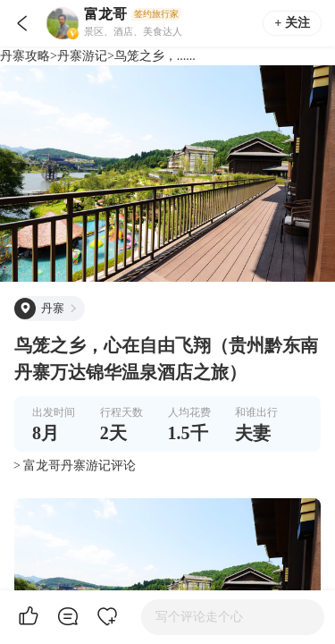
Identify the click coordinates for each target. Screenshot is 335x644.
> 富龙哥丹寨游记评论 (75, 466)
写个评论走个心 (199, 617)
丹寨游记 (82, 56)
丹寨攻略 (25, 56)
